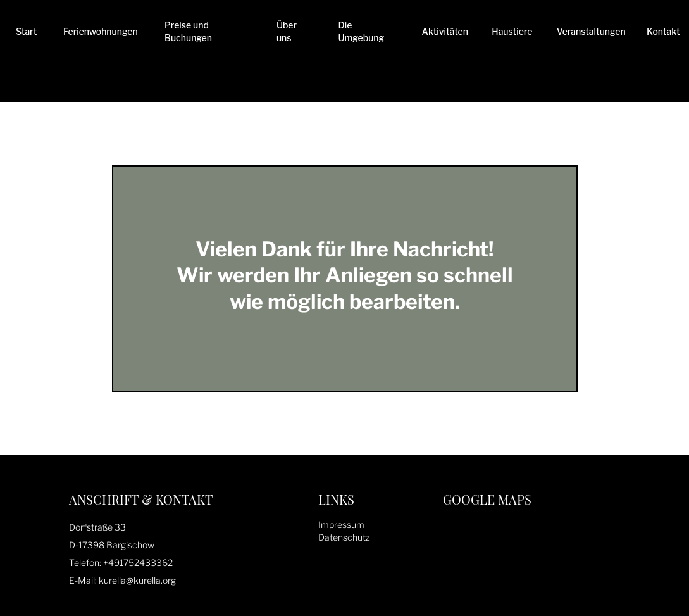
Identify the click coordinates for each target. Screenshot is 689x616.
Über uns (287, 31)
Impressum (341, 525)
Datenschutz (344, 537)
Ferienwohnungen (101, 31)
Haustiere (512, 31)
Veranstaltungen (591, 31)
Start (26, 31)
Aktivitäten (445, 31)
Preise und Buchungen (188, 31)
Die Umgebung (362, 31)
